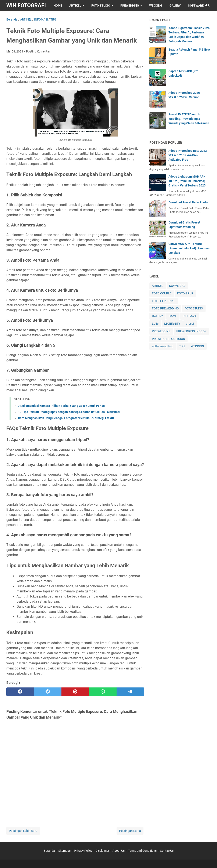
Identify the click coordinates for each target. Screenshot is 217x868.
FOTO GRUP (185, 293)
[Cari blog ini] (208, 6)
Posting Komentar (38, 51)
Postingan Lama (130, 831)
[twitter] (48, 692)
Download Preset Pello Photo (188, 202)
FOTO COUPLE (162, 293)
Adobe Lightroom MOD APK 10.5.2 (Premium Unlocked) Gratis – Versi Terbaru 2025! (187, 181)
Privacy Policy (83, 851)
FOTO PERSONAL (164, 301)
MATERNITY (172, 324)
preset (190, 324)
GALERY (175, 6)
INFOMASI (190, 316)
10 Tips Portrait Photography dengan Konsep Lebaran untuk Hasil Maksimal (69, 412)
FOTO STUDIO (101, 6)
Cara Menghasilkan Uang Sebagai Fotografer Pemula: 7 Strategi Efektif (66, 418)
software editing (163, 346)
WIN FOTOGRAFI (26, 5)
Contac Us (167, 851)
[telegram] (130, 692)
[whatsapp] (103, 692)
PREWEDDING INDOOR (191, 331)
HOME (58, 6)
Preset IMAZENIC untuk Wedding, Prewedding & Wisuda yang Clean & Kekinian (189, 119)
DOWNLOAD (177, 286)
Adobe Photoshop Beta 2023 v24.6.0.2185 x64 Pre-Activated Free (188, 155)
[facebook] (20, 692)
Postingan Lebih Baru (23, 831)
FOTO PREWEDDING (165, 308)
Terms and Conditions (142, 851)
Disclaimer (102, 851)
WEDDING (156, 6)
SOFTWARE (196, 6)
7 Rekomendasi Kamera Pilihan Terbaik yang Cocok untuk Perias (61, 406)
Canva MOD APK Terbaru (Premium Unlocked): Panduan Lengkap (189, 248)
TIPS (182, 346)
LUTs (155, 324)
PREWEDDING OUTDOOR (168, 339)
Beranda (49, 851)
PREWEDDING (130, 6)
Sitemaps (64, 851)
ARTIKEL (75, 6)
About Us (119, 851)
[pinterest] (75, 692)
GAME (173, 316)
